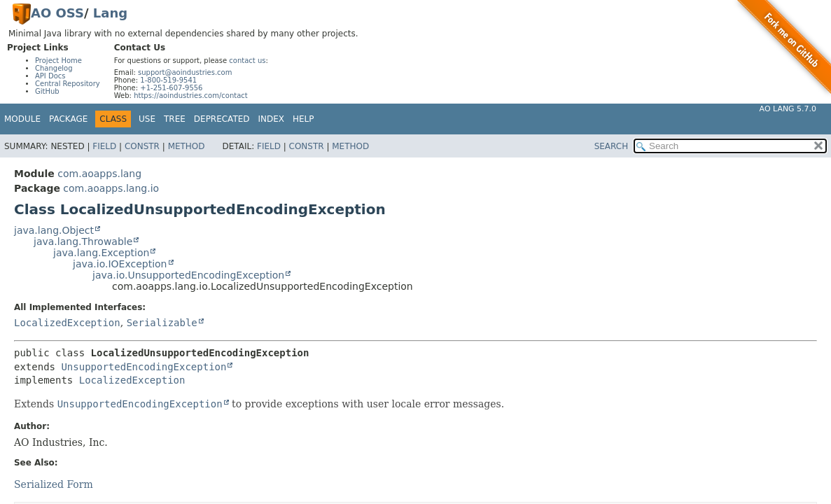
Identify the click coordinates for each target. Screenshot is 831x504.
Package (68, 119)
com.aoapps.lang (99, 174)
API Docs (50, 76)
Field (104, 146)
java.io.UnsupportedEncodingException (188, 275)
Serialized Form (54, 484)
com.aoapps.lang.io (111, 188)
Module (22, 119)
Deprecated (222, 119)
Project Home (58, 61)
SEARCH (612, 146)
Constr (142, 146)
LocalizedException (67, 323)
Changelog (54, 68)
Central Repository (68, 84)
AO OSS (57, 13)
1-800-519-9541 (168, 80)
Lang (110, 13)
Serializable (162, 323)
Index (272, 119)
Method (187, 146)
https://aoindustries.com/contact (191, 96)
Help (303, 119)
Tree (175, 119)
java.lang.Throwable (83, 241)
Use (147, 119)
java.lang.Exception (101, 253)
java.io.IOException (120, 264)
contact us (247, 61)
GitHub (47, 91)
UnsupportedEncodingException (144, 367)
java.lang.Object (54, 230)
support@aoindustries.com (185, 72)
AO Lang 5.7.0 (788, 109)
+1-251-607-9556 (171, 88)
